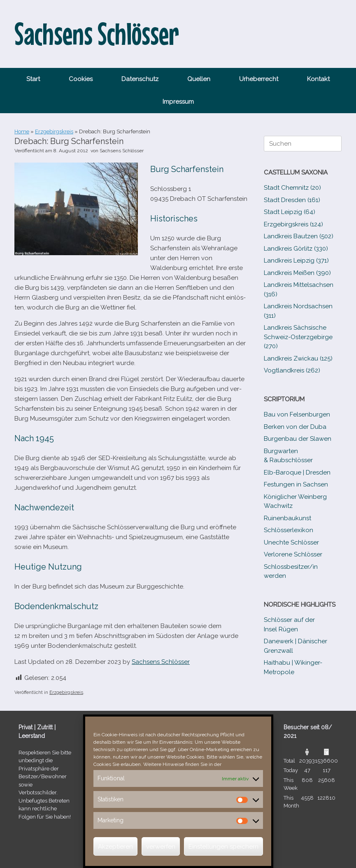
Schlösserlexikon (289, 530)
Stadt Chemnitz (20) (292, 188)
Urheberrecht (259, 79)
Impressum (178, 102)
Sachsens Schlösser (122, 151)
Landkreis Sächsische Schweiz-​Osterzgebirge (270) (298, 337)
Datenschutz (140, 79)
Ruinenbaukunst (287, 518)
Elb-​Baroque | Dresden (297, 472)
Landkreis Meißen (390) (297, 273)
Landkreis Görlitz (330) (296, 249)
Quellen (199, 79)
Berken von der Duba (295, 427)
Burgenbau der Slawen (298, 439)
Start (33, 79)
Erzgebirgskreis (54, 131)
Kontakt (318, 79)
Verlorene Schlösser (293, 554)
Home (22, 131)
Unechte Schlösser (291, 542)
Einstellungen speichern (223, 847)
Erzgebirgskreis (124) (293, 224)
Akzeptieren (115, 847)
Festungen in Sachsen (296, 484)
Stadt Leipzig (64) (290, 212)
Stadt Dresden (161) (292, 200)
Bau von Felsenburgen (297, 414)
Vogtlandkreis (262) (292, 370)
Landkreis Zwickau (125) (298, 358)
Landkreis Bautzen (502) (299, 236)
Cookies (81, 79)
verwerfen (161, 847)
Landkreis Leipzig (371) (296, 261)
